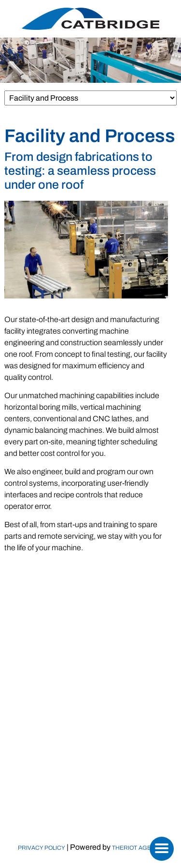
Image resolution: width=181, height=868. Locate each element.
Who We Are (91, 717)
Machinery (91, 730)
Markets (90, 744)
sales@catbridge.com (101, 630)
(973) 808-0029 (102, 620)
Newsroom (91, 784)
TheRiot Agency (138, 848)
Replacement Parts (91, 757)
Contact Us (90, 797)
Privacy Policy (42, 848)
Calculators (90, 771)
